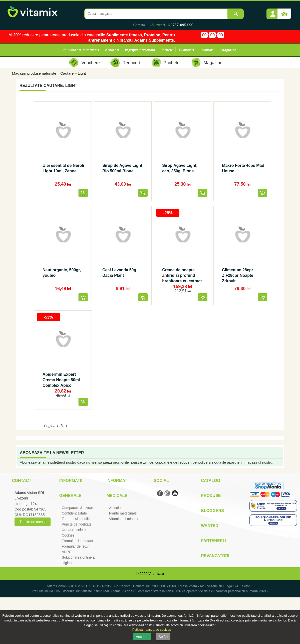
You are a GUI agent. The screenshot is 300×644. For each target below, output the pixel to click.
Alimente (112, 50)
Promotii (207, 50)
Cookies (68, 535)
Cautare (67, 73)
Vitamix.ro (156, 574)
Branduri (187, 50)
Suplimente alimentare (81, 50)
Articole (115, 508)
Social (161, 481)
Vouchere (90, 63)
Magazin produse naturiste (34, 73)
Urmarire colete (74, 530)
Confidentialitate (74, 513)
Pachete (167, 50)
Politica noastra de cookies (152, 630)
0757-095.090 (182, 25)
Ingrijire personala (140, 50)
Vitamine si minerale (125, 519)
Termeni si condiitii (76, 519)
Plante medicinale (123, 513)
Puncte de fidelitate (77, 524)
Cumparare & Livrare (78, 508)
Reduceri (131, 63)
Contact (22, 481)
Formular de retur (75, 546)
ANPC (67, 552)
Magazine (228, 50)
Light (82, 73)
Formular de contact (77, 541)
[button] (273, 12)
